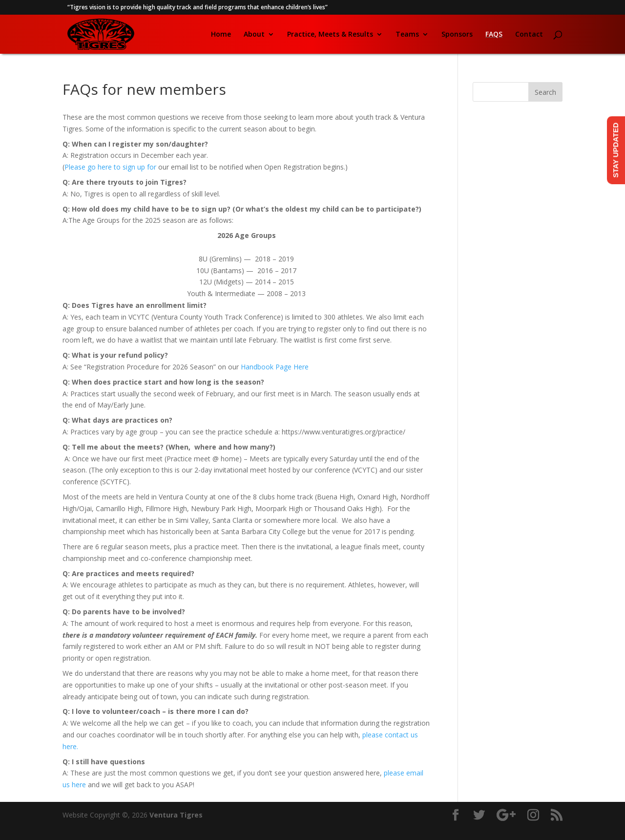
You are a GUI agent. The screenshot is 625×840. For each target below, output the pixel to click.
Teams (407, 35)
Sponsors (457, 35)
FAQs (494, 35)
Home (221, 35)
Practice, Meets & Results (330, 35)
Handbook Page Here (275, 367)
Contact (529, 35)
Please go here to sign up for (111, 167)
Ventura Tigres (176, 815)
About (254, 35)
